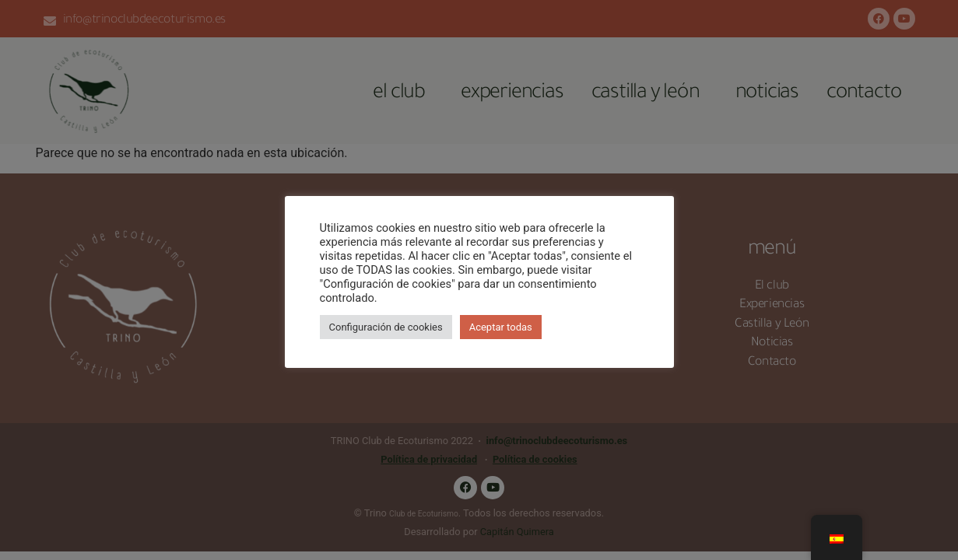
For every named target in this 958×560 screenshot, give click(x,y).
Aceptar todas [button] (501, 327)
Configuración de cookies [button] (386, 327)
